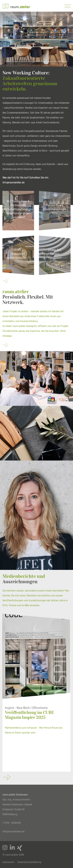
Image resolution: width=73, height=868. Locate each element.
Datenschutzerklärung (29, 862)
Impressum (8, 862)
